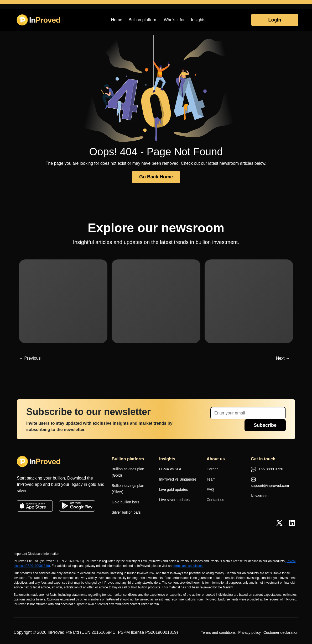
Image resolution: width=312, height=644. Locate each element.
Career (212, 469)
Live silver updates (174, 500)
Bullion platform (143, 20)
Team (211, 479)
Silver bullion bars (126, 512)
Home (117, 20)
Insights (198, 20)
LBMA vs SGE (171, 469)
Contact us (215, 500)
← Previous (30, 358)
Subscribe (265, 425)
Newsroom (260, 496)
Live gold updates (174, 489)
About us (216, 459)
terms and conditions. (188, 566)
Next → (283, 358)
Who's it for (174, 20)
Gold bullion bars (125, 502)
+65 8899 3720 (267, 470)
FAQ (210, 489)
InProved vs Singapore (178, 479)
